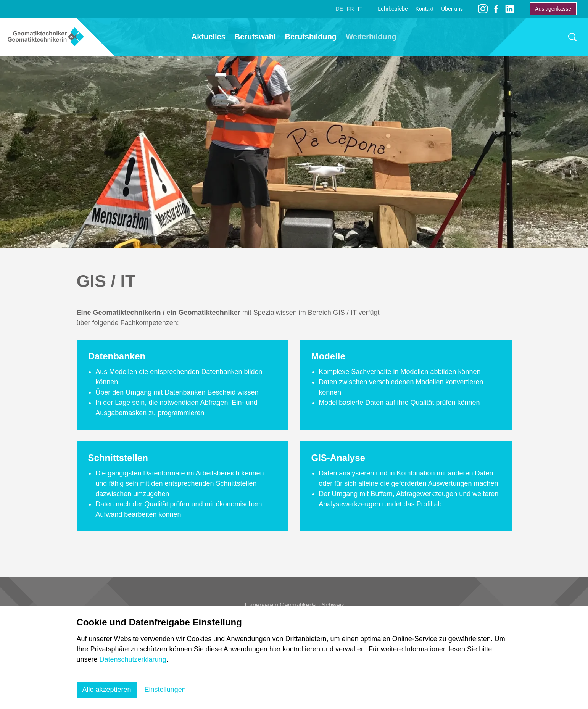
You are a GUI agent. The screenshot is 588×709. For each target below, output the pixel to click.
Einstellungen (165, 690)
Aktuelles (209, 37)
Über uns (452, 9)
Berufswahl (255, 37)
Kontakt (424, 9)
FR (350, 9)
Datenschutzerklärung (133, 659)
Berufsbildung (311, 37)
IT (360, 9)
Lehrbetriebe (393, 9)
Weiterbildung (371, 37)
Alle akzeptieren (107, 690)
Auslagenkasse (553, 9)
